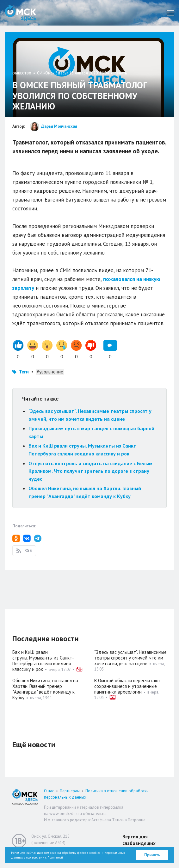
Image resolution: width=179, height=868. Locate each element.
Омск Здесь (21, 13)
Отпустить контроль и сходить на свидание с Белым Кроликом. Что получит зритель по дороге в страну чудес (90, 471)
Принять (152, 855)
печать (121, 73)
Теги (24, 372)
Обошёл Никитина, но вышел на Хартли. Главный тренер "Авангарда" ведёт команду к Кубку (45, 689)
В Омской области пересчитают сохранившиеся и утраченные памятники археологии (128, 686)
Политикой (55, 857)
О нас (49, 791)
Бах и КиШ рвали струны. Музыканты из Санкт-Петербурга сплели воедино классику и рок (43, 661)
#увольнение (50, 372)
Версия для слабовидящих (139, 840)
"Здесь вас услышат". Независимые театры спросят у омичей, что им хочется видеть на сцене (130, 658)
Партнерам (70, 791)
